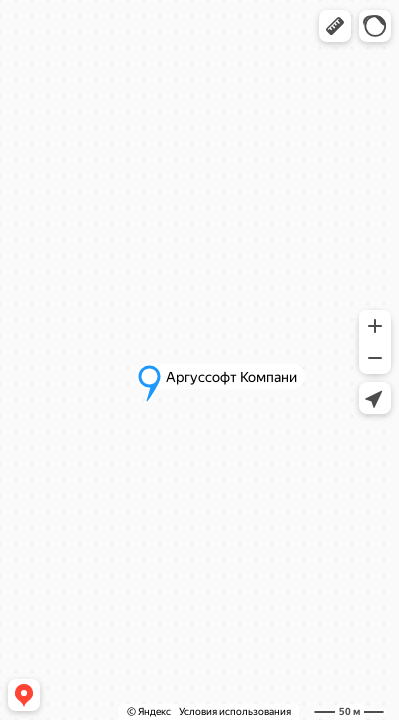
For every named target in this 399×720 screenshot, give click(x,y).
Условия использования (235, 711)
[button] (335, 26)
